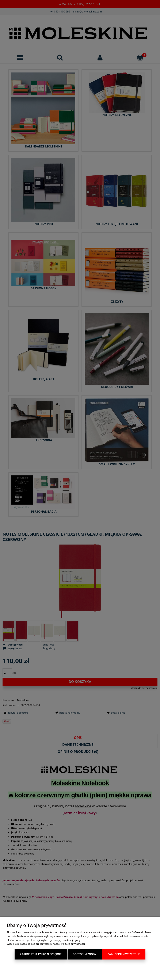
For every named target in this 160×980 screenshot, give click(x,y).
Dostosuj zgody (85, 954)
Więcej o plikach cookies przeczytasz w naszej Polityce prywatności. (46, 944)
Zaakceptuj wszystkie (124, 954)
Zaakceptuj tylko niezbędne (41, 954)
